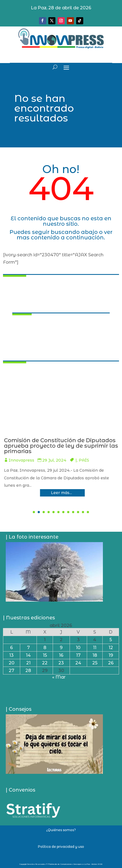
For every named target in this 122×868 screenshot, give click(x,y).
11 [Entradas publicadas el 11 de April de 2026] (95, 648)
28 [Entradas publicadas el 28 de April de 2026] (28, 671)
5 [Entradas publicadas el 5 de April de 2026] (111, 640)
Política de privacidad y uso (61, 847)
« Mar (59, 677)
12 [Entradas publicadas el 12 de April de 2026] (111, 648)
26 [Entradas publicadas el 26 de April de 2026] (111, 663)
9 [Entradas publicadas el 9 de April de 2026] (61, 648)
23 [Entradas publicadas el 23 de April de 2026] (61, 663)
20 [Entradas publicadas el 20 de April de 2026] (12, 663)
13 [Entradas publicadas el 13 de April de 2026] (11, 655)
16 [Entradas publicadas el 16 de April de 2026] (61, 655)
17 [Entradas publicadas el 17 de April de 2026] (78, 655)
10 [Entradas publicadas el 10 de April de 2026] (78, 648)
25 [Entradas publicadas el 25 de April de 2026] (95, 663)
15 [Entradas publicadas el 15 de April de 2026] (45, 655)
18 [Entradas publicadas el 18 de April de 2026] (95, 655)
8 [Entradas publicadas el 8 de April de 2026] (45, 648)
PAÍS (115, 460)
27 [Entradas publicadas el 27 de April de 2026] (11, 671)
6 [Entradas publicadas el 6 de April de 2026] (11, 648)
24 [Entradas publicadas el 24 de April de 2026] (78, 663)
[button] (34, 512)
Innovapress (53, 460)
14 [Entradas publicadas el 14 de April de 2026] (28, 655)
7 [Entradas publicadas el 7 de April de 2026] (28, 648)
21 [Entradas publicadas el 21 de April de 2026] (28, 663)
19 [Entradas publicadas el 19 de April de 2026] (111, 655)
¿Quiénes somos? (61, 830)
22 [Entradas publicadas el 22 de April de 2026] (45, 663)
